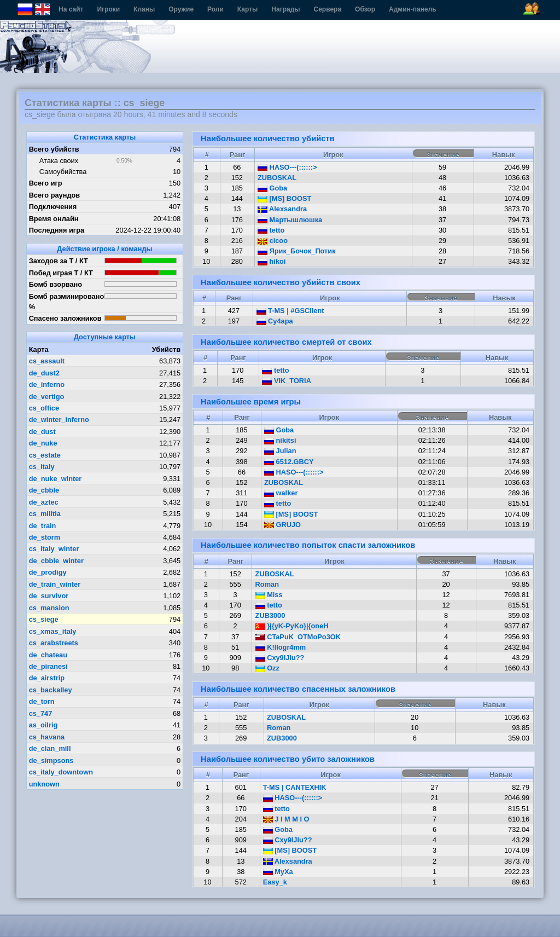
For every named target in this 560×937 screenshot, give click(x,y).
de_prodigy (48, 572)
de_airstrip (47, 678)
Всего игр (46, 183)
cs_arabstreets (54, 643)
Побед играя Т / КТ (61, 273)
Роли (215, 9)
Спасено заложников (65, 318)
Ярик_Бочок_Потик (297, 251)
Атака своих (59, 161)
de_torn (42, 701)
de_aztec (44, 502)
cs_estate (45, 455)
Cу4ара (275, 321)
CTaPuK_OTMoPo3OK (298, 637)
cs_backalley (51, 690)
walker (281, 493)
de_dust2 (44, 373)
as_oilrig (43, 725)
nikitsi (280, 440)
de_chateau (48, 655)
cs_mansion (49, 608)
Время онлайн (54, 219)
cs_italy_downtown (61, 772)
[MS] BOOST (284, 198)
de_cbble (44, 490)
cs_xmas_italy (53, 631)
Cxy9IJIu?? (280, 658)
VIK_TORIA (287, 381)
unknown (44, 784)
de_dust (42, 432)
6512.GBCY (289, 462)
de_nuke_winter (56, 479)
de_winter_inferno (59, 420)
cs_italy (42, 467)
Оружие (181, 9)
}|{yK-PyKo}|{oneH (292, 626)
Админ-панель (413, 9)
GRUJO (282, 525)
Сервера (328, 9)
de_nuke (43, 443)
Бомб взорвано (56, 284)
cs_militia (45, 514)
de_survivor (49, 596)
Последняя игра (57, 230)
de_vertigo (47, 397)
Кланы (144, 9)
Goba (272, 188)
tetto (271, 230)
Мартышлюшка (290, 220)
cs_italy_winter (54, 549)
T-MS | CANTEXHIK (295, 787)
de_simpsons (51, 760)
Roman (267, 584)
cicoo (273, 241)
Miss (269, 595)
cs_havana (47, 737)
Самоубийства (63, 172)
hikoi (272, 261)
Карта (39, 349)
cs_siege (44, 619)
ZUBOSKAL (277, 178)
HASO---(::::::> (287, 167)
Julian (280, 451)
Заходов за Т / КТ (59, 261)
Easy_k (275, 882)
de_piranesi (48, 666)
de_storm (45, 537)
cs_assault (47, 361)
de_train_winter (55, 584)
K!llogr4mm (281, 647)
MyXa (278, 872)
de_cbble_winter (56, 561)
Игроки (108, 9)
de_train (43, 526)
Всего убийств (54, 149)
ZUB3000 (270, 615)
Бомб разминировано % (67, 302)
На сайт (71, 9)
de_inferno (47, 384)
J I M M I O (286, 819)
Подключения (53, 207)
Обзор (365, 9)
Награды (285, 9)
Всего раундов (55, 195)
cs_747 (41, 713)
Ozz (267, 668)
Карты (247, 9)
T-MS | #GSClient (290, 311)
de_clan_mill (50, 748)
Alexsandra (282, 209)
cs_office (44, 408)
